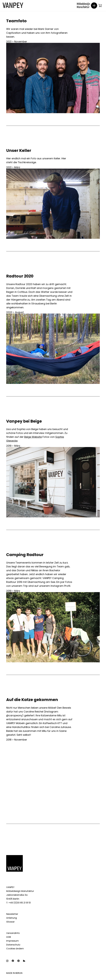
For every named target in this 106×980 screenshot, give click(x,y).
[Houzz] (24, 961)
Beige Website (33, 437)
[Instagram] (7, 961)
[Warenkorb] (100, 6)
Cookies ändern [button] (15, 949)
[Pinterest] (18, 961)
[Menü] (93, 6)
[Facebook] (13, 961)
